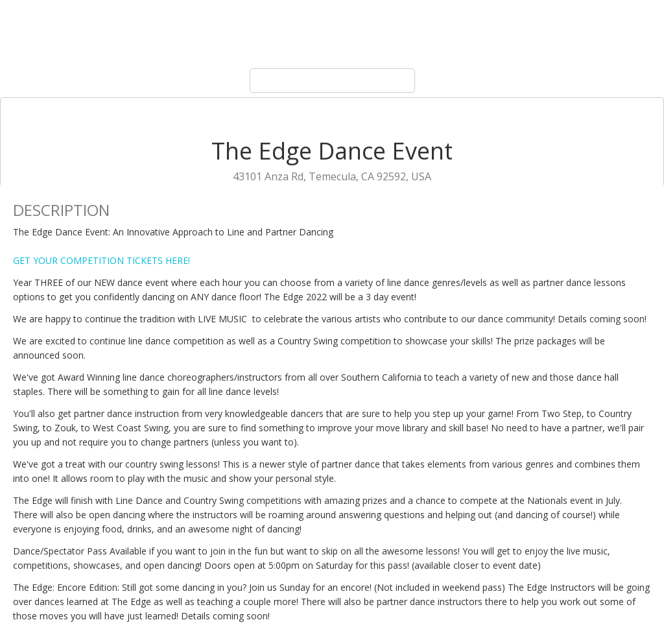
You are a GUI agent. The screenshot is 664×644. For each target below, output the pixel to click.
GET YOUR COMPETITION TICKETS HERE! (101, 260)
